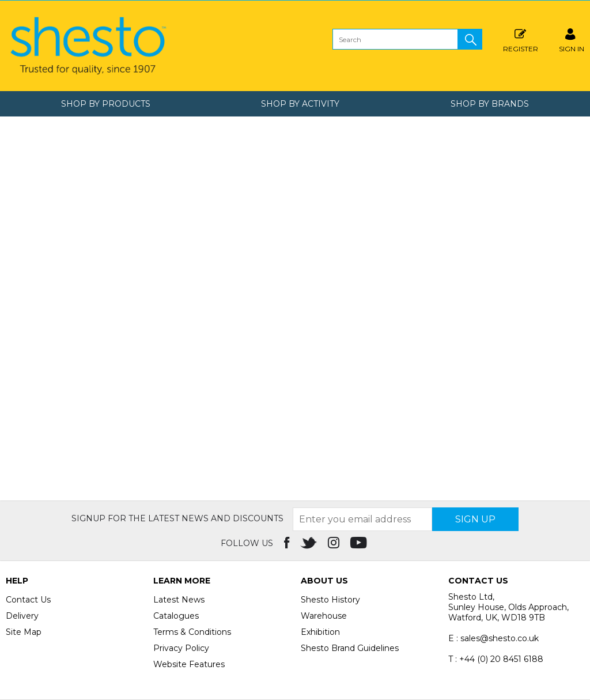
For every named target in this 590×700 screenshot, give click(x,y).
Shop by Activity (300, 104)
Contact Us (28, 600)
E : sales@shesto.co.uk (493, 638)
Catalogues (176, 616)
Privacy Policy (181, 648)
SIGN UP (475, 519)
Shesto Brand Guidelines (350, 648)
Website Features (189, 664)
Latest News (179, 600)
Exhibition (320, 632)
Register (521, 39)
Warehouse (324, 616)
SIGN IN (572, 39)
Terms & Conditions (192, 632)
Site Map (24, 632)
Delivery (22, 616)
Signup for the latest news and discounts (177, 518)
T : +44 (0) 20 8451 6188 (496, 659)
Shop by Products (106, 104)
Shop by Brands (490, 104)
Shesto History (330, 600)
